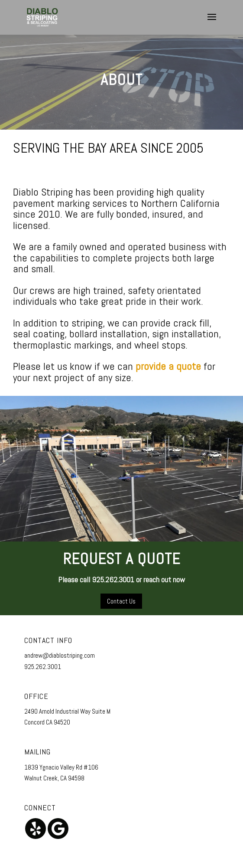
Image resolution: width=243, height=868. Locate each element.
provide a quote (168, 366)
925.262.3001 (43, 667)
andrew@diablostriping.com (60, 655)
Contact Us (121, 601)
